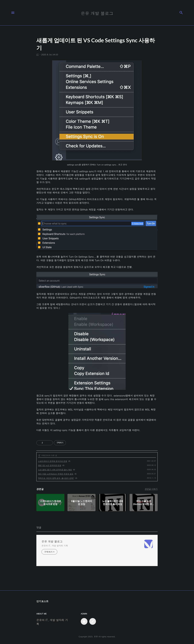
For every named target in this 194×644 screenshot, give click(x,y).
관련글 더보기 (151, 489)
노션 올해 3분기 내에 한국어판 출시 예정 (55, 470)
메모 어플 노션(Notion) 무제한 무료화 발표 (56, 474)
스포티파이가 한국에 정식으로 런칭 (53, 461)
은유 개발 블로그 (52, 541)
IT (39, 455)
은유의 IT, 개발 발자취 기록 (55, 546)
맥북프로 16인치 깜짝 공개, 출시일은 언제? (56, 478)
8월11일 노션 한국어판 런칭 (50, 465)
